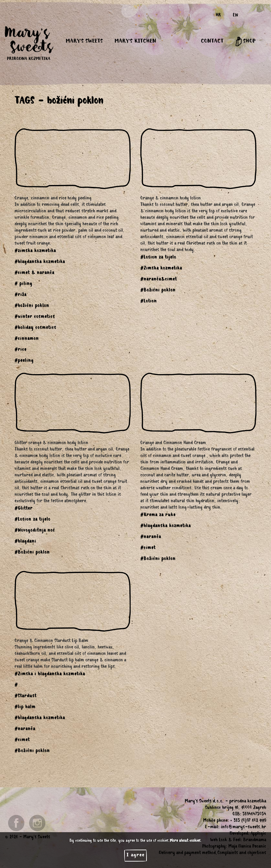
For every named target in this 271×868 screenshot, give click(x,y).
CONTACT (212, 42)
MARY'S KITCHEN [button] (135, 42)
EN (235, 16)
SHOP (245, 42)
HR (218, 16)
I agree (135, 855)
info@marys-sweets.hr (244, 828)
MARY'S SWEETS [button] (84, 42)
